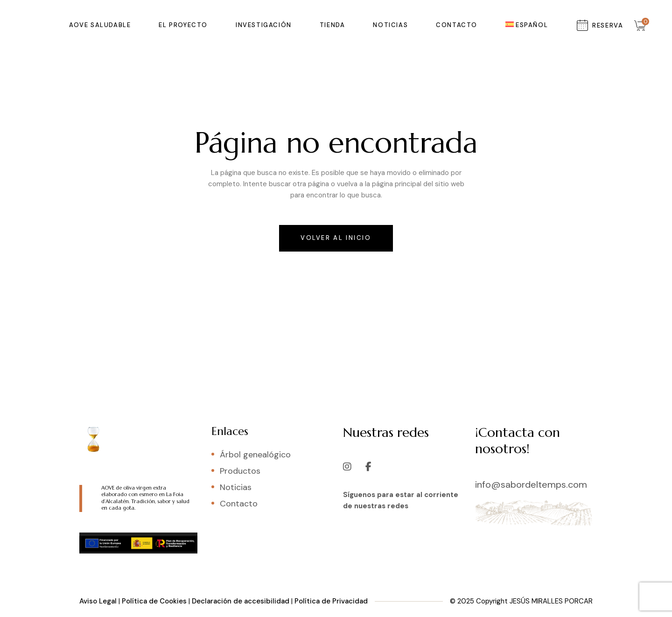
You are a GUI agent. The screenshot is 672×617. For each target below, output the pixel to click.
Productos (240, 471)
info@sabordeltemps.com (531, 484)
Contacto (239, 504)
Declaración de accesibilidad (241, 601)
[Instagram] (347, 462)
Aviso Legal (98, 601)
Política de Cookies (154, 601)
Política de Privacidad (331, 601)
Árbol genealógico (255, 455)
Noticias (236, 487)
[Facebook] (368, 462)
